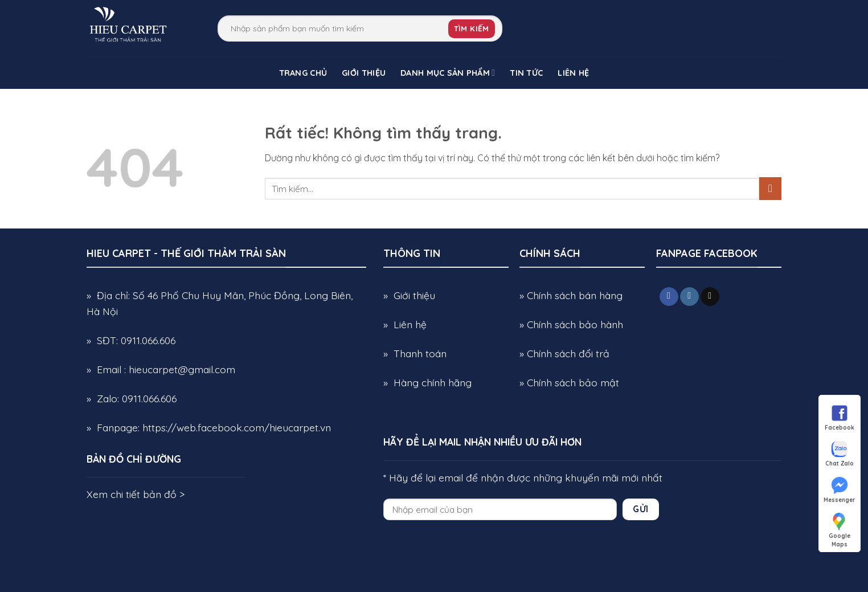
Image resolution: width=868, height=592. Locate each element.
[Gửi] (770, 188)
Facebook (840, 417)
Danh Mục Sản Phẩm (448, 73)
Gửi (640, 509)
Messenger (840, 489)
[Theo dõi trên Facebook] (669, 297)
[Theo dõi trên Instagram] (689, 297)
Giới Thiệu (364, 73)
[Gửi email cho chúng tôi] (710, 297)
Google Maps (840, 526)
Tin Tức (526, 73)
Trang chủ (303, 73)
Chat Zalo (840, 453)
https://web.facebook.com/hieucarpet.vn (237, 427)
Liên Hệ (573, 73)
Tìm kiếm (472, 28)
